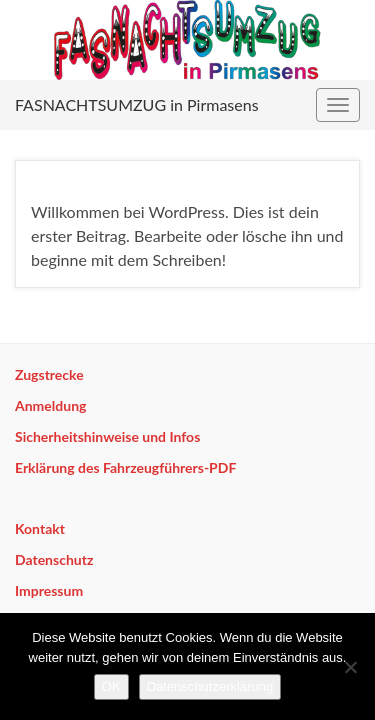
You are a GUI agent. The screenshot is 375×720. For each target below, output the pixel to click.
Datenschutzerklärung (210, 686)
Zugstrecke (49, 374)
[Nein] (350, 667)
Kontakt (40, 528)
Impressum (49, 590)
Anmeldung (50, 405)
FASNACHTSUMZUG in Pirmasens (137, 104)
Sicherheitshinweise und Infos (107, 436)
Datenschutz (54, 559)
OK (111, 686)
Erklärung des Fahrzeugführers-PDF (125, 467)
